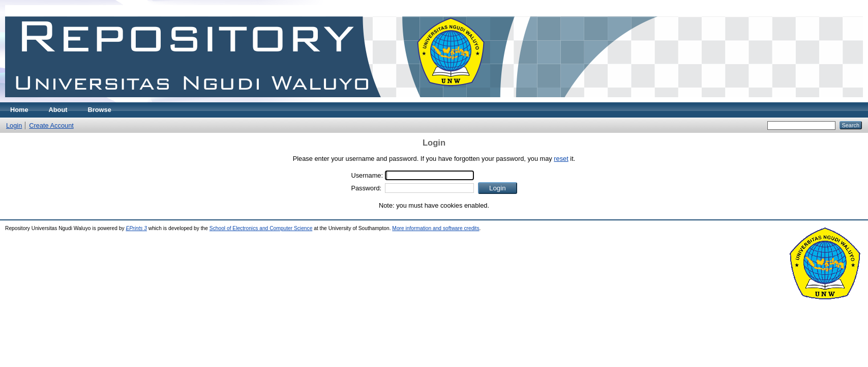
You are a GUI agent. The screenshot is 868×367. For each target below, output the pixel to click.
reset (561, 159)
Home (19, 110)
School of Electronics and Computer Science (261, 228)
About (58, 110)
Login (14, 125)
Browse (100, 110)
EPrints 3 (136, 228)
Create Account (51, 125)
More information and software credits (436, 228)
